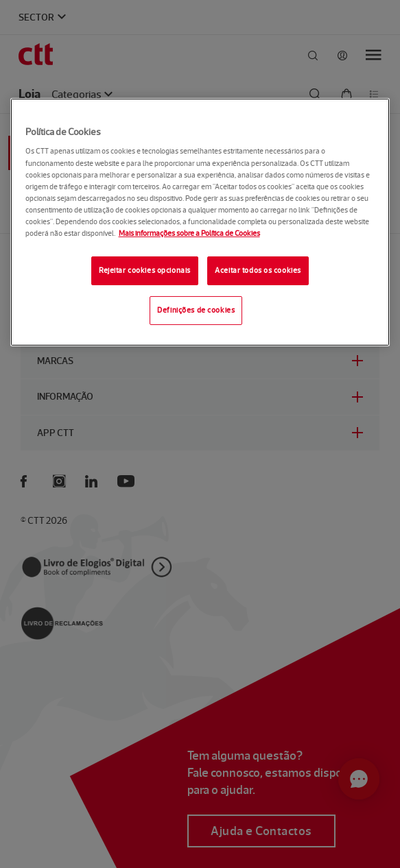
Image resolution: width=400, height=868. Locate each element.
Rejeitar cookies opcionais (145, 270)
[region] (200, 222)
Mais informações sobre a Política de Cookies (189, 233)
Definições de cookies (196, 310)
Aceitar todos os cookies (258, 270)
